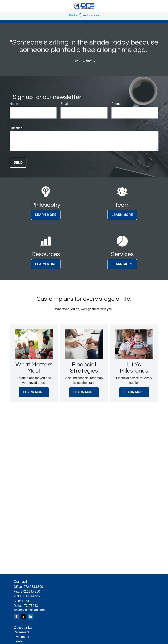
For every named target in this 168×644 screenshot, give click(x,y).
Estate (18, 641)
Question (16, 128)
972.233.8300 (33, 587)
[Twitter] (23, 616)
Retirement (21, 632)
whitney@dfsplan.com (29, 610)
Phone (116, 104)
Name (14, 104)
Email (64, 104)
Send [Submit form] (18, 163)
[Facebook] (16, 616)
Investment (21, 637)
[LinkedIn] (30, 616)
